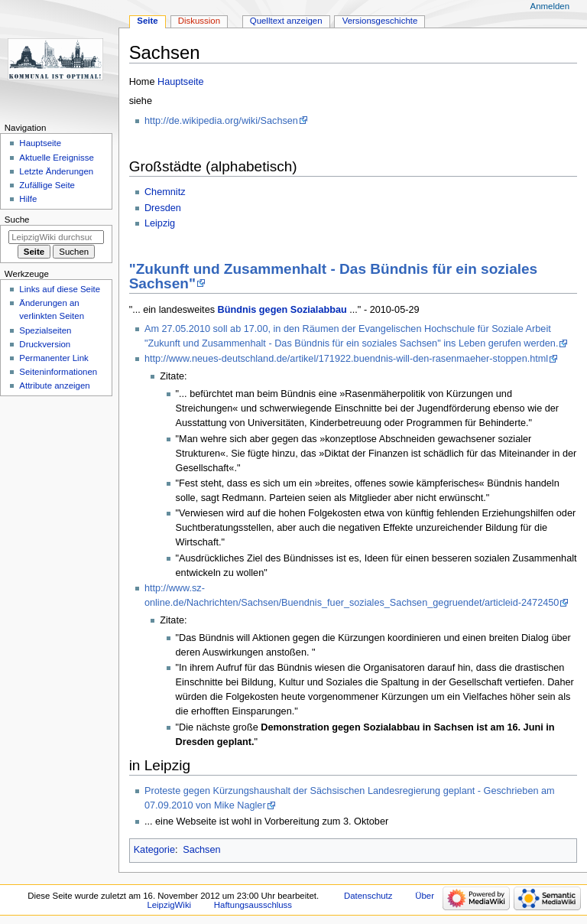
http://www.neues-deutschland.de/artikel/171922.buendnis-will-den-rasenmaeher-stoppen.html (346, 359)
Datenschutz (368, 896)
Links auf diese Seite (60, 289)
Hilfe (28, 199)
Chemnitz (165, 192)
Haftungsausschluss (253, 905)
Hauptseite (181, 82)
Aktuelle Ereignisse (56, 158)
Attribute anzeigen (54, 386)
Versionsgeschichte (380, 21)
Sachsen (201, 850)
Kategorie (154, 850)
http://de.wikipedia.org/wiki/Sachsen (221, 121)
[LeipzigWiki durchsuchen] (56, 237)
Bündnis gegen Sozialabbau (282, 310)
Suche (17, 220)
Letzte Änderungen (56, 171)
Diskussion (199, 21)
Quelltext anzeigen (286, 21)
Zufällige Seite (47, 185)
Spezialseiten (45, 330)
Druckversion (45, 344)
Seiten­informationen (58, 372)
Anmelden (550, 6)
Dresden (163, 208)
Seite (147, 21)
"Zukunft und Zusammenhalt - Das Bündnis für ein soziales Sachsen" (334, 276)
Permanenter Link (54, 358)
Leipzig (160, 223)
